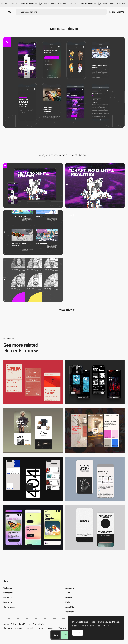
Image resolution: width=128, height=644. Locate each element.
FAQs (68, 602)
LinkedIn (31, 628)
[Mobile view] (95, 430)
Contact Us (71, 612)
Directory (8, 602)
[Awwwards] (10, 12)
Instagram (19, 628)
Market (69, 597)
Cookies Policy (10, 624)
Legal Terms (24, 624)
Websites (8, 588)
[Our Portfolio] (33, 233)
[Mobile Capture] (33, 430)
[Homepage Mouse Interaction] (95, 233)
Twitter (40, 628)
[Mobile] (33, 382)
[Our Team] (33, 280)
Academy (70, 588)
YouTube (62, 628)
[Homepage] (95, 185)
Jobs (68, 593)
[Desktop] (33, 185)
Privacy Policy (39, 624)
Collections (8, 593)
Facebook (51, 628)
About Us (70, 607)
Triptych (72, 29)
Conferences (9, 607)
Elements (8, 597)
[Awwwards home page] (55, 635)
